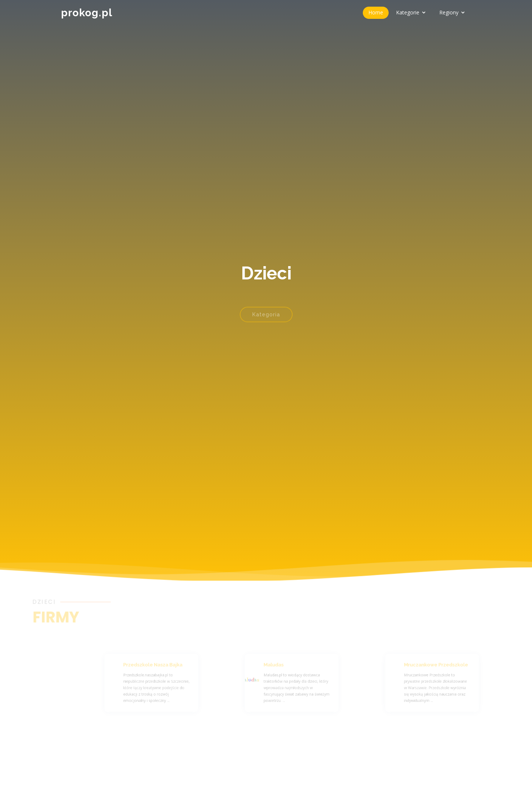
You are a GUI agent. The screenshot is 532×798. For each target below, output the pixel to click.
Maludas (282, 667)
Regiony (449, 12)
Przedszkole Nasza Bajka (159, 667)
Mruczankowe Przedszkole (442, 667)
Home (376, 12)
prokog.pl (87, 13)
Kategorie (408, 12)
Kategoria (266, 319)
